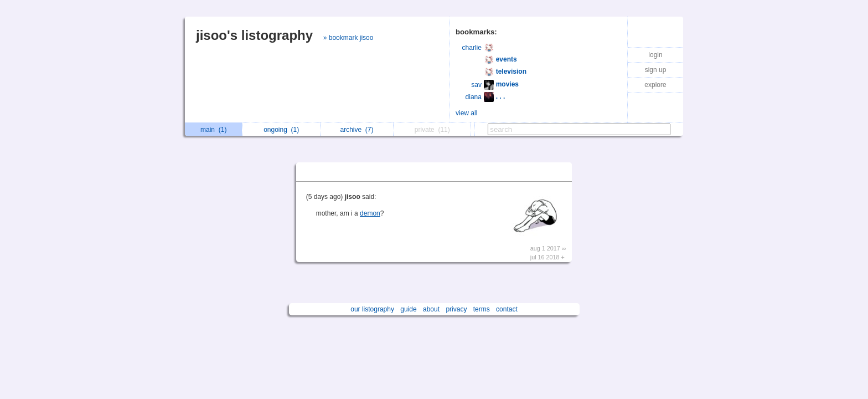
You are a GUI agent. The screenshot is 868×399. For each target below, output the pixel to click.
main (213, 130)
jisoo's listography (254, 35)
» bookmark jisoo (348, 38)
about (431, 309)
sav (476, 85)
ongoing (281, 130)
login (655, 55)
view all (466, 113)
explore (655, 85)
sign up (656, 70)
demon (370, 213)
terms (482, 309)
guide (408, 309)
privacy (456, 309)
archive (356, 130)
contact (507, 309)
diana (474, 97)
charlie (472, 48)
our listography (372, 309)
